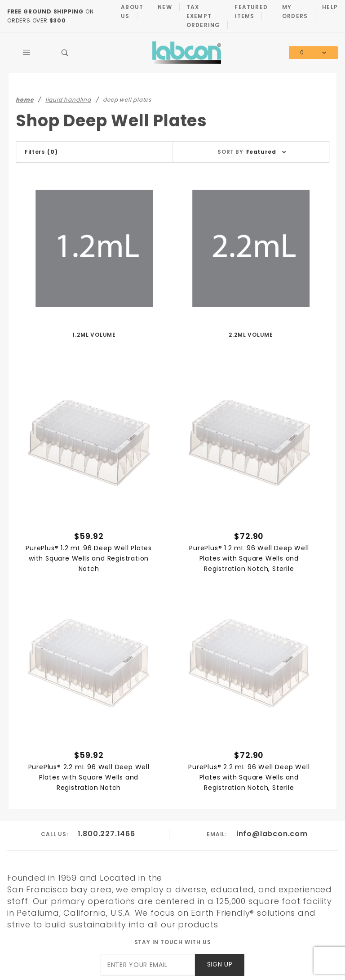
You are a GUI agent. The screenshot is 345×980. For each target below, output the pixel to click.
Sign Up (220, 964)
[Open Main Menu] (27, 53)
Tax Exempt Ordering (203, 16)
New (165, 7)
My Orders (295, 11)
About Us (132, 11)
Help (330, 7)
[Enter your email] (148, 965)
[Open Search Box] (65, 53)
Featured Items (251, 11)
